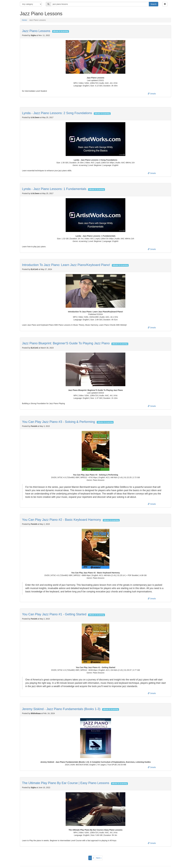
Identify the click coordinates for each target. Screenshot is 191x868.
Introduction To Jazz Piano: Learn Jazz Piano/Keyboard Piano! (66, 265)
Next (99, 858)
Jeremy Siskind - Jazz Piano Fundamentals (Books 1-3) (61, 709)
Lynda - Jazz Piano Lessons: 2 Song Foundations (57, 113)
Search (153, 4)
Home (24, 20)
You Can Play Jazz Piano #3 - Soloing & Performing (58, 422)
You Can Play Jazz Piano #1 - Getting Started (54, 614)
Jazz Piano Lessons (36, 31)
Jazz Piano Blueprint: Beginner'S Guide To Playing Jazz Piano (66, 343)
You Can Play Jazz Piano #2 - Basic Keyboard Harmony (61, 520)
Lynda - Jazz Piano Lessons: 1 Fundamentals (54, 189)
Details (152, 94)
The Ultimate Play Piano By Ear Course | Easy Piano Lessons (66, 783)
